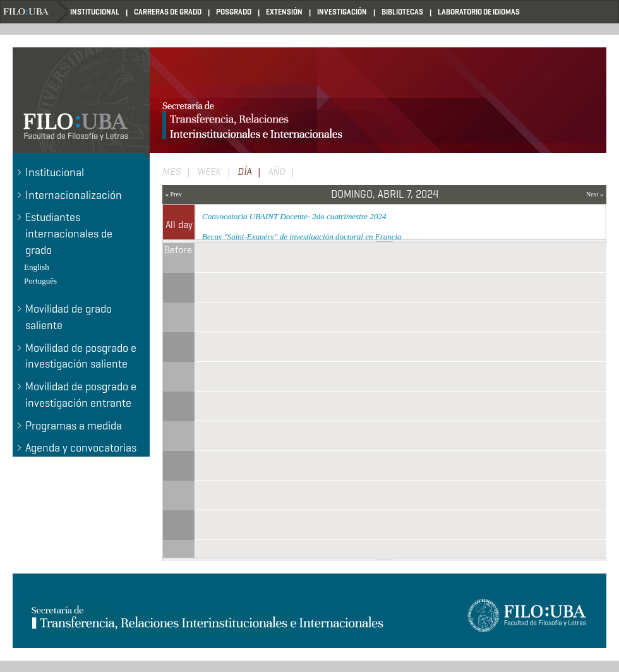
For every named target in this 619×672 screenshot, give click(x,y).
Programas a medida (74, 426)
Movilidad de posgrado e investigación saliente (81, 356)
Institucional (55, 172)
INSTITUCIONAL (95, 12)
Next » (595, 194)
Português (40, 281)
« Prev (174, 194)
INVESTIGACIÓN (342, 12)
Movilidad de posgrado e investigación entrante (81, 395)
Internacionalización (74, 195)
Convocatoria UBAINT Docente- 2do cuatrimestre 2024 (294, 216)
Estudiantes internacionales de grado (69, 233)
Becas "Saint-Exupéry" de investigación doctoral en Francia (302, 237)
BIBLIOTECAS (402, 12)
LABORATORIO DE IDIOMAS (479, 12)
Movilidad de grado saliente (69, 317)
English (37, 267)
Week (209, 171)
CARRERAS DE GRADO (168, 12)
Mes (171, 171)
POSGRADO (234, 12)
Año (276, 171)
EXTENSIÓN (284, 12)
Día (252, 172)
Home (35, 12)
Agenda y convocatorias (81, 448)
